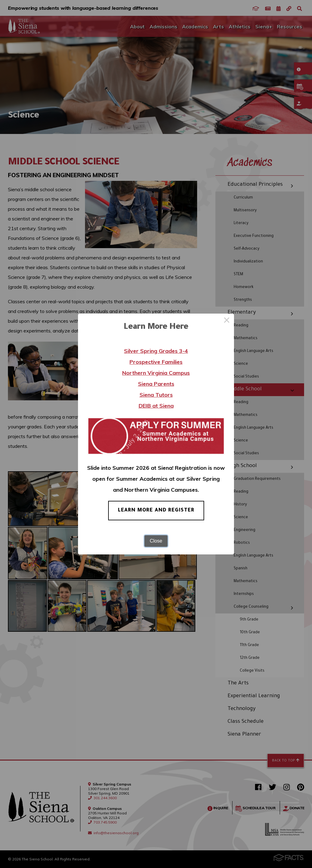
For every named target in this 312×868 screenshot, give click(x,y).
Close (156, 541)
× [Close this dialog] (227, 321)
